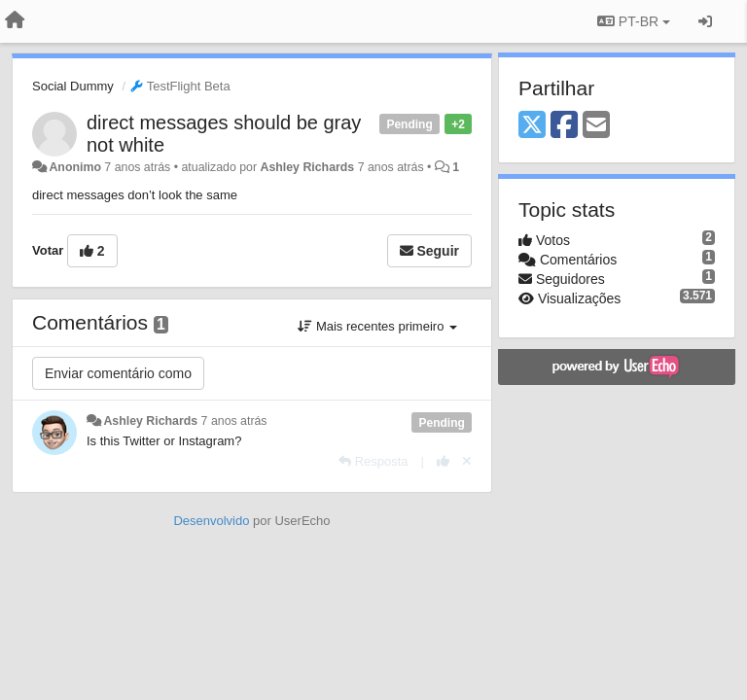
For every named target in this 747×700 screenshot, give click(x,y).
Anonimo (74, 167)
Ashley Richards (307, 167)
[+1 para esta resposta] (443, 461)
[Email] (596, 126)
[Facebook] (564, 126)
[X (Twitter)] (532, 126)
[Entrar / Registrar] (705, 21)
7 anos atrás (234, 421)
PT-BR (634, 21)
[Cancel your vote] (467, 461)
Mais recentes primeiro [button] (377, 326)
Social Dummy (73, 86)
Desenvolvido (211, 521)
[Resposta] (373, 461)
